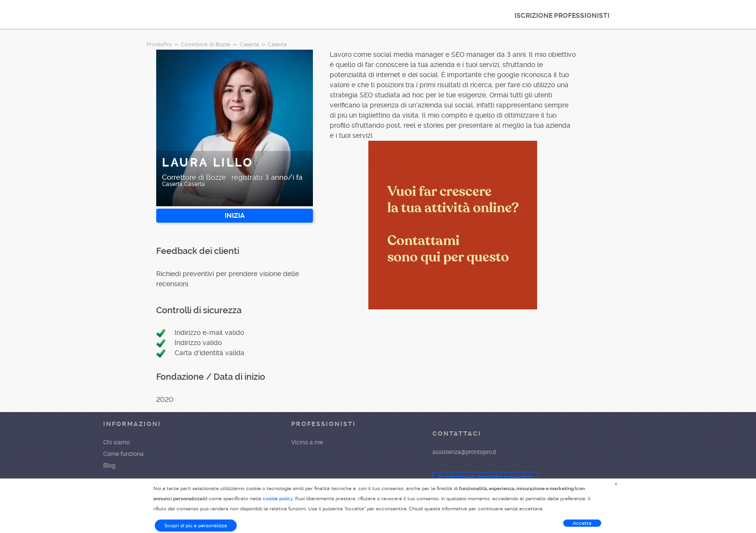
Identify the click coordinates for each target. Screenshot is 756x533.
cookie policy (278, 499)
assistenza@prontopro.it (464, 452)
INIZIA (235, 215)
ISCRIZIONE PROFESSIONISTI (562, 15)
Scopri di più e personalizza (196, 526)
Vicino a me (307, 442)
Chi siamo (116, 442)
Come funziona (123, 454)
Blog (109, 466)
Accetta (582, 523)
